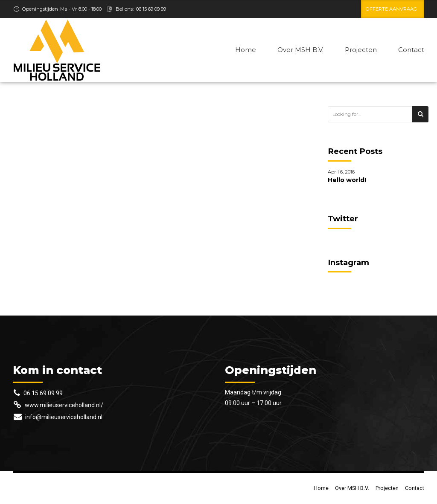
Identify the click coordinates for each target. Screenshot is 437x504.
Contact (411, 50)
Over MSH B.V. (300, 50)
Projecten (361, 50)
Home (246, 50)
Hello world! (347, 180)
